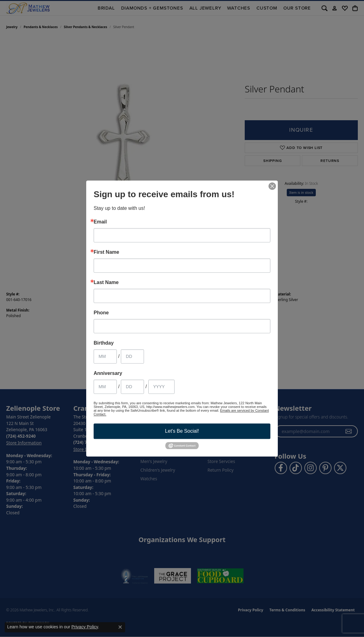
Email (100, 222)
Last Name (106, 282)
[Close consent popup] (120, 627)
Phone (101, 313)
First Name (106, 252)
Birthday (104, 343)
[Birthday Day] (132, 356)
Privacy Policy (85, 627)
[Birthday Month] (105, 356)
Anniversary (108, 373)
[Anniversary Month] (105, 387)
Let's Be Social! (182, 431)
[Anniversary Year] (161, 387)
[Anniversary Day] (132, 387)
